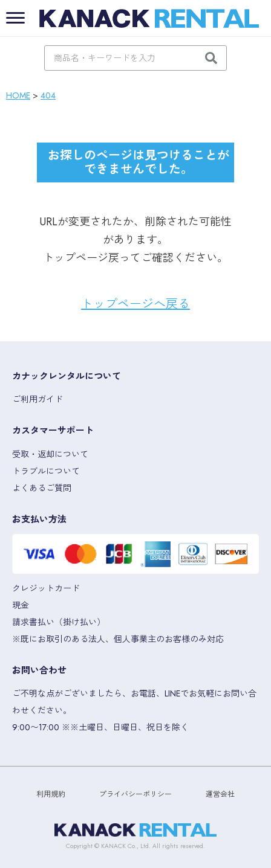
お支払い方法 (39, 519)
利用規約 (51, 794)
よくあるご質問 (42, 488)
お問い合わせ (39, 670)
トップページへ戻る (135, 304)
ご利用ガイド (38, 399)
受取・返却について (50, 454)
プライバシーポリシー (135, 794)
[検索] (211, 58)
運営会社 (220, 794)
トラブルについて (46, 471)
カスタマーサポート (53, 431)
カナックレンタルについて (67, 376)
